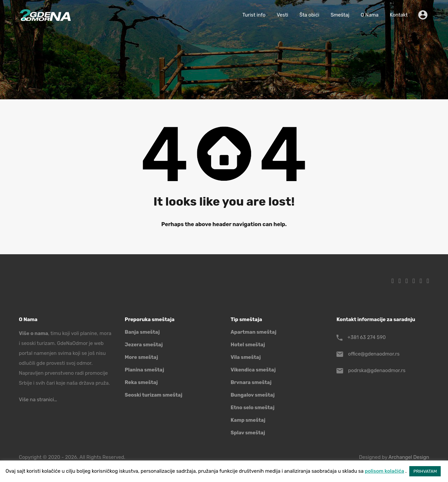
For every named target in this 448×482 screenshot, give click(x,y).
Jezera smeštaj (144, 345)
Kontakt (399, 15)
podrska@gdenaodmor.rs (377, 370)
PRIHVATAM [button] (425, 471)
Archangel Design (409, 457)
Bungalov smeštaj (253, 395)
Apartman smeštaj (253, 332)
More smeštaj (141, 357)
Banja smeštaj (142, 332)
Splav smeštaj (248, 433)
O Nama (370, 15)
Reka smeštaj (141, 382)
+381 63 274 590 (367, 337)
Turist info (254, 15)
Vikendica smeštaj (253, 370)
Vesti (282, 15)
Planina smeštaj (144, 370)
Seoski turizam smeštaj (154, 395)
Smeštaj (340, 15)
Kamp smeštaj (248, 420)
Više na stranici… (38, 400)
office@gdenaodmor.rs (374, 354)
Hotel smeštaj (248, 345)
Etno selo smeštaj (252, 408)
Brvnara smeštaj (251, 382)
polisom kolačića (384, 471)
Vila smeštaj (246, 357)
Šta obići (309, 15)
